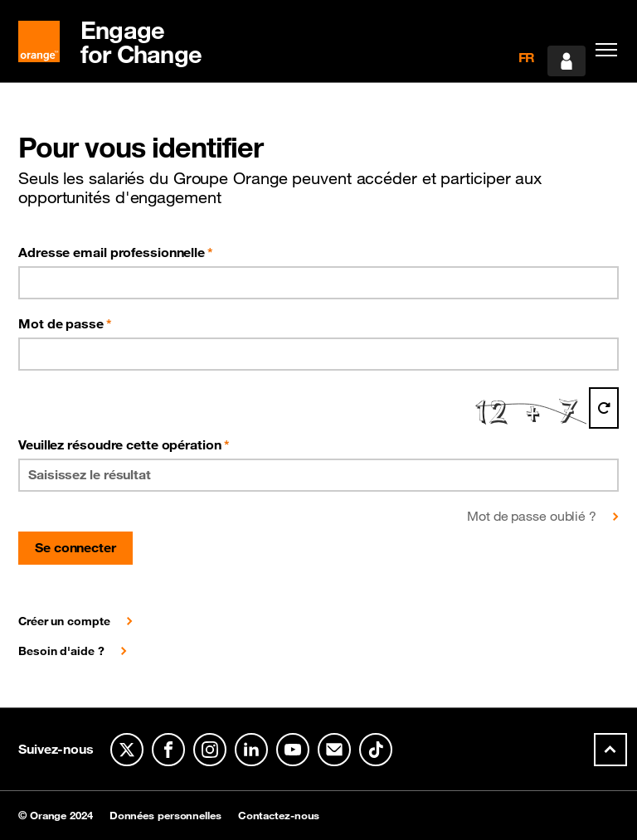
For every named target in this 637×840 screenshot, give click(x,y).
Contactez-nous (279, 816)
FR (527, 57)
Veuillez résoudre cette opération (124, 444)
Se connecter (75, 547)
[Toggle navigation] (602, 50)
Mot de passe (65, 323)
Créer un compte (64, 621)
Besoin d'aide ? (61, 651)
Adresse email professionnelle (116, 252)
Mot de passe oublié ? (532, 516)
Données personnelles (165, 816)
